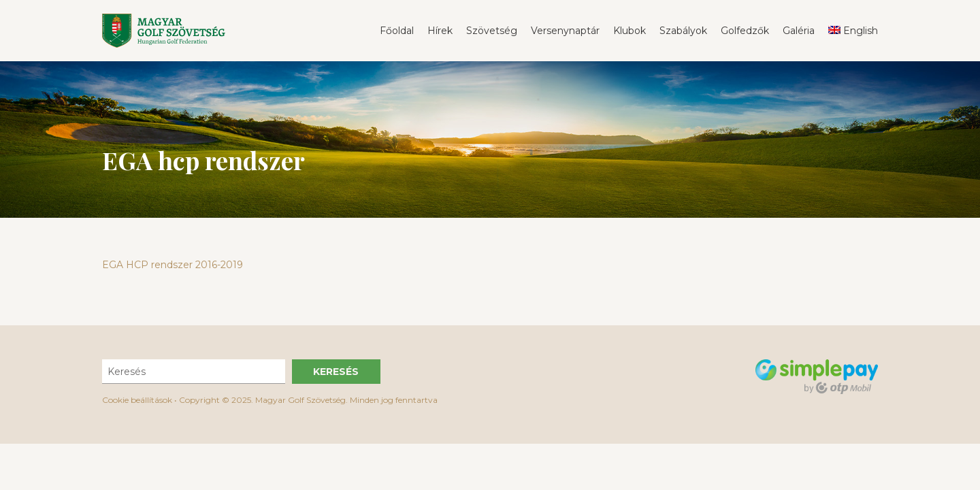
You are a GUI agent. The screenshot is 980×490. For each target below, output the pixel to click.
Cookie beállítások (137, 400)
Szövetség (492, 31)
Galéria (799, 31)
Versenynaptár (565, 31)
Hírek (440, 31)
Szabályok (683, 31)
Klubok (630, 31)
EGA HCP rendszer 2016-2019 (173, 265)
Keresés (336, 372)
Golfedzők (745, 31)
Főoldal (397, 31)
